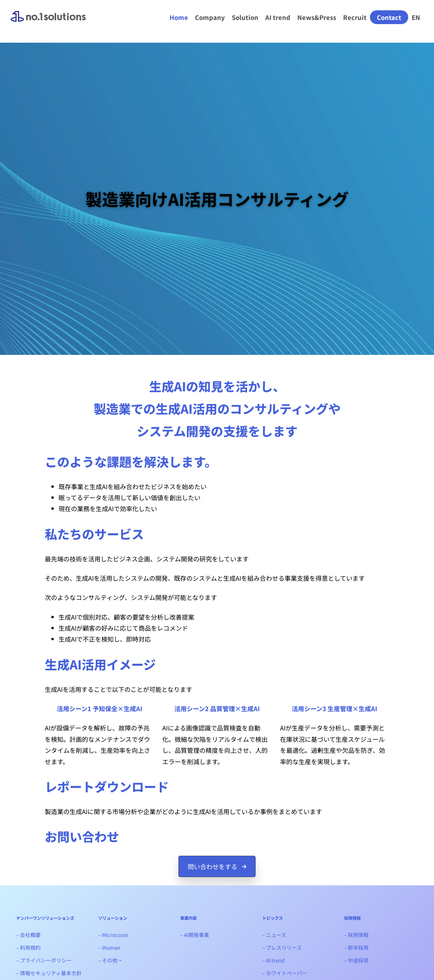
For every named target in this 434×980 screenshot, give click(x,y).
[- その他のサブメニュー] (120, 960)
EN (416, 17)
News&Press (317, 17)
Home (179, 17)
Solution (245, 17)
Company (210, 17)
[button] (217, 866)
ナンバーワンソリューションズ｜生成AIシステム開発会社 (48, 22)
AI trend (278, 17)
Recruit (355, 17)
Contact (389, 17)
